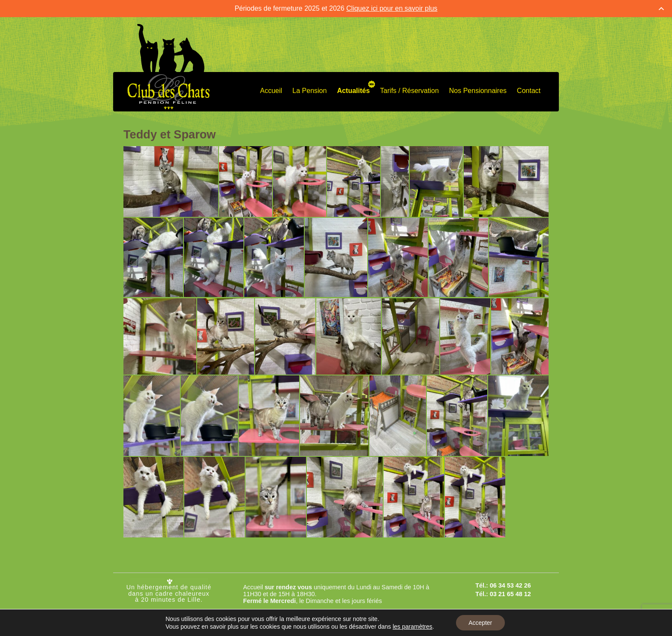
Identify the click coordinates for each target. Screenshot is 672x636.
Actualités (353, 91)
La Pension (309, 91)
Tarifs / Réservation (409, 91)
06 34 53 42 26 (510, 585)
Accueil (271, 91)
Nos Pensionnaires (478, 91)
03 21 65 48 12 (510, 594)
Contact (529, 91)
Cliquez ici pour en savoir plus (392, 8)
